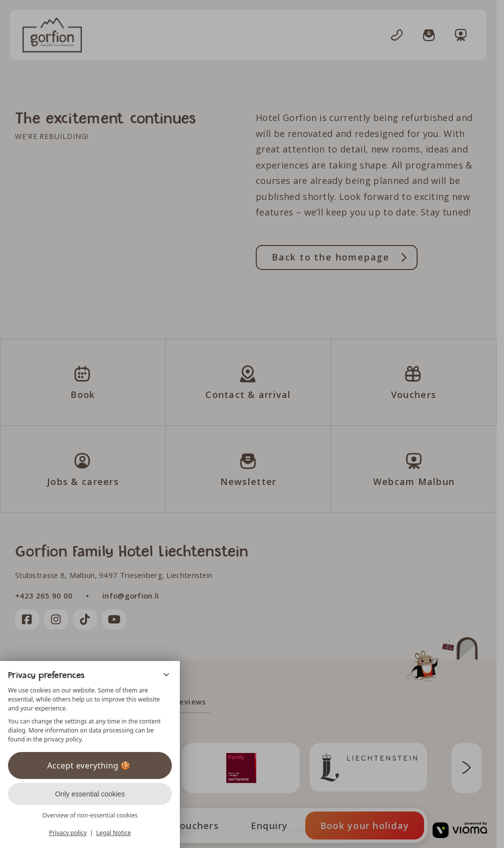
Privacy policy (68, 833)
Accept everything (90, 765)
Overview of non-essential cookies (90, 815)
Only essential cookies (90, 794)
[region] (90, 715)
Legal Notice (113, 833)
